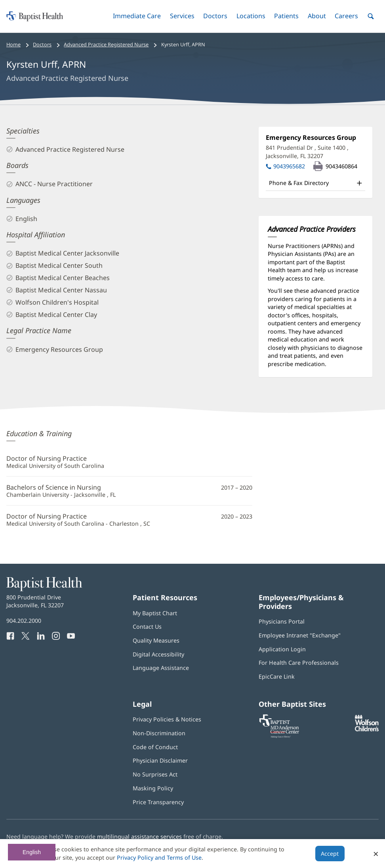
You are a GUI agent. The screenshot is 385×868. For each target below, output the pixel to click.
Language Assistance (161, 668)
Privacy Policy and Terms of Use (159, 858)
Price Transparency (158, 802)
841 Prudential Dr (307, 152)
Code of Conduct (155, 747)
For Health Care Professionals (299, 663)
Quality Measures (156, 640)
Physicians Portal (282, 621)
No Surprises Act (155, 774)
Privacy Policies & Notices (167, 719)
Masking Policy (153, 788)
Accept (330, 854)
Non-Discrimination (159, 733)
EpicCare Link (277, 676)
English (32, 852)
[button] (137, 16)
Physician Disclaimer (160, 760)
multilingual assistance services (139, 837)
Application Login (282, 649)
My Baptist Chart (155, 613)
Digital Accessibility (158, 654)
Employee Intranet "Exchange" (300, 635)
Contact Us (147, 627)
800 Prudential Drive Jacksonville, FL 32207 (35, 601)
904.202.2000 (24, 621)
